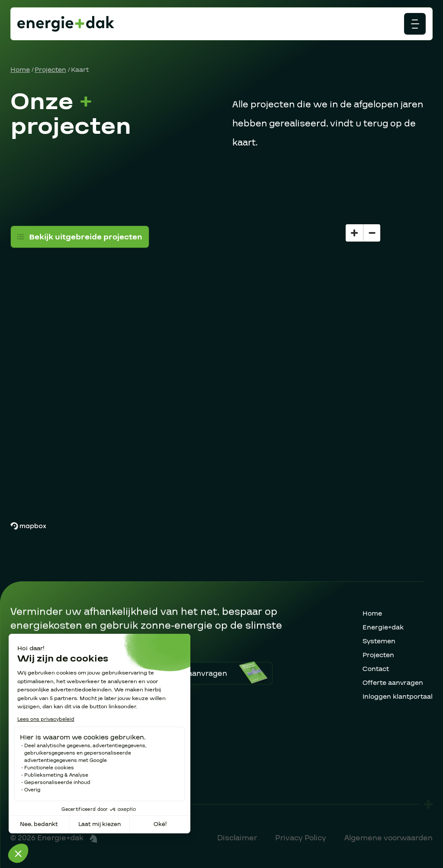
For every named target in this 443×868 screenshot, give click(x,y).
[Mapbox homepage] (28, 526)
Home (20, 70)
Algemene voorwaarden (388, 838)
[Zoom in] (354, 233)
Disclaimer (237, 838)
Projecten (50, 70)
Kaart (80, 70)
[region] (221, 360)
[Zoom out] (372, 233)
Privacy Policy (301, 838)
